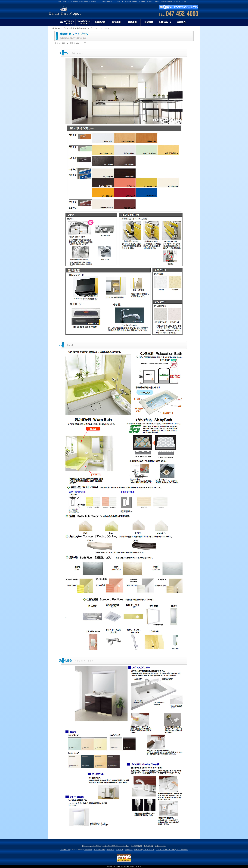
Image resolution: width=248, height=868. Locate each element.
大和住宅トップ (58, 28)
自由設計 (88, 850)
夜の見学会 (148, 846)
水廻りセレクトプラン (86, 28)
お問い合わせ (182, 850)
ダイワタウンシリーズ (91, 846)
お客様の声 (65, 850)
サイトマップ (148, 850)
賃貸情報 (120, 850)
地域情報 (129, 850)
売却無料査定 (136, 846)
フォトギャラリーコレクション (116, 846)
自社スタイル (160, 846)
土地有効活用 (99, 850)
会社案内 (138, 850)
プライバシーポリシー (165, 850)
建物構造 (71, 28)
